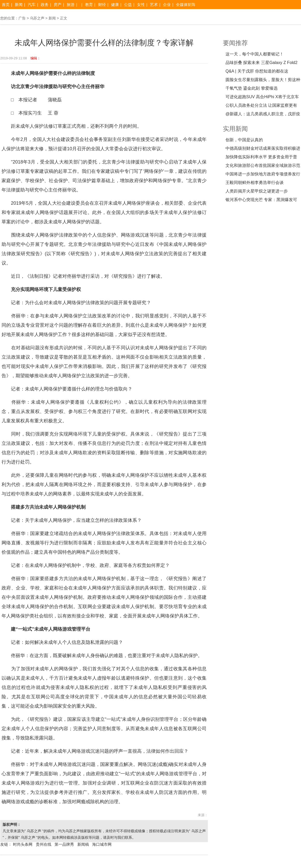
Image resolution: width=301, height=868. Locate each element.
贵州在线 (44, 844)
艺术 (154, 5)
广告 (22, 18)
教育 (89, 5)
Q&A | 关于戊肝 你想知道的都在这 (257, 71)
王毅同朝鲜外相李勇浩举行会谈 (255, 183)
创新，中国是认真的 (244, 140)
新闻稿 (83, 844)
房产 (58, 5)
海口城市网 (102, 844)
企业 (167, 5)
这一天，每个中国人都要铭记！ (255, 54)
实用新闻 (235, 129)
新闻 (19, 5)
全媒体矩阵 (186, 5)
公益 (128, 5)
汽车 (32, 5)
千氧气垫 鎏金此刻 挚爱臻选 (252, 88)
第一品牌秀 (64, 844)
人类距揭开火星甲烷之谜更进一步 (257, 191)
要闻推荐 (235, 43)
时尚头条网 (23, 844)
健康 (115, 5)
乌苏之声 (37, 18)
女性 (141, 5)
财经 (102, 5)
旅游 (71, 5)
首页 (6, 5)
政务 (45, 5)
